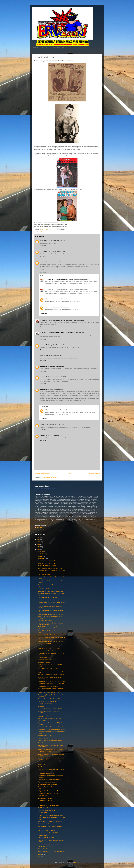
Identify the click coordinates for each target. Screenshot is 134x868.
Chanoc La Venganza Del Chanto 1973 (49, 699)
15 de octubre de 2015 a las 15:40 (80, 279)
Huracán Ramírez (43, 835)
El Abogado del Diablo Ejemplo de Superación (51, 591)
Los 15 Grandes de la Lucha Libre (47, 701)
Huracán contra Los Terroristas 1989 (48, 833)
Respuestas (45, 276)
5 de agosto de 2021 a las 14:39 (55, 425)
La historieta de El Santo (45, 801)
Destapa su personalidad (45, 621)
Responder (43, 246)
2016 (38, 544)
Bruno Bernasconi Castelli (41, 488)
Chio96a (42, 435)
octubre (41, 556)
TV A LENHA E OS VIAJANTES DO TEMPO (57, 279)
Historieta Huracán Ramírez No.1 (47, 830)
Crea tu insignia (52, 488)
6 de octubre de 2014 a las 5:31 (57, 241)
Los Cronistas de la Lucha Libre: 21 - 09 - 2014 (51, 614)
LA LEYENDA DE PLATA (45, 600)
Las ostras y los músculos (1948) (47, 660)
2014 (38, 549)
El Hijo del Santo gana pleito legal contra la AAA (51, 729)
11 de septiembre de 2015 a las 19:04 (57, 262)
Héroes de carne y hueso (45, 736)
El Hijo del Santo (43, 796)
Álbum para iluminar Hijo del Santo (48, 782)
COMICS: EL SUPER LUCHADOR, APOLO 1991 (52, 675)
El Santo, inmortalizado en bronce (47, 784)
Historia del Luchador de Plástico (47, 651)
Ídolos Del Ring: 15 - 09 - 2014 (46, 635)
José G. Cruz (42, 764)
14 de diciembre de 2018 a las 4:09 (56, 377)
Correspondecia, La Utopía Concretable (49, 649)
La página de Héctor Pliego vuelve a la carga (50, 815)
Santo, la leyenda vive (44, 589)
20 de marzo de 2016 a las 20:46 (60, 299)
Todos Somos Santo (44, 738)
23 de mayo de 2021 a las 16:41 (60, 410)
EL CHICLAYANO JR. (44, 662)
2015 (38, 547)
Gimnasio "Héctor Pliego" (45, 824)
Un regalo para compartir (45, 704)
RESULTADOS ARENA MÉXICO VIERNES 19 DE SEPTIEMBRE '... (51, 624)
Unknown (43, 262)
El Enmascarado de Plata (45, 798)
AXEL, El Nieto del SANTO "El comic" (48, 668)
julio (40, 857)
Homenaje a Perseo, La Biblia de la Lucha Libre (51, 684)
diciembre (41, 551)
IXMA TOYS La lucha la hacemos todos (49, 762)
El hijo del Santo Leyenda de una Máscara (50, 791)
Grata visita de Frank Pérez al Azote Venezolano (51, 727)
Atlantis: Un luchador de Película (47, 566)
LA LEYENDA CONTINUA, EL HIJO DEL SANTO (52, 803)
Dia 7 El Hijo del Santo (44, 808)
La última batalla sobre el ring (46, 773)
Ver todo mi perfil (40, 530)
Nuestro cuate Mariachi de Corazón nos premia (51, 851)
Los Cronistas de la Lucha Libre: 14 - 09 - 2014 (51, 641)
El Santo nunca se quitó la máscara (48, 793)
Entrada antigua (94, 474)
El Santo (42, 232)
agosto (40, 854)
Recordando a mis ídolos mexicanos (48, 686)
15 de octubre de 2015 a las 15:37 (75, 320)
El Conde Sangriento (44, 657)
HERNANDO (44, 241)
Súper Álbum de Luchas (45, 644)
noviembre (41, 554)
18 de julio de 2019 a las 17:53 (55, 389)
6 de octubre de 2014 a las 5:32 (57, 251)
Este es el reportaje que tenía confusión (49, 844)
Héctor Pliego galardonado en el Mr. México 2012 (52, 822)
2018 (38, 540)
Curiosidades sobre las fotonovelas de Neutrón (51, 743)
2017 (38, 542)
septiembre (42, 559)
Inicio (69, 474)
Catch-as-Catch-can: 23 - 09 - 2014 (48, 597)
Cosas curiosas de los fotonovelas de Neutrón (51, 740)
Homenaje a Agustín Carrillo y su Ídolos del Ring (51, 681)
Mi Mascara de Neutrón (44, 752)
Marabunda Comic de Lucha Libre (47, 646)
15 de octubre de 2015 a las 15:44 (80, 289)
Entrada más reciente (42, 474)
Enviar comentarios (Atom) (49, 478)
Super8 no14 (42, 706)
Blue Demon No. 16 (43, 813)
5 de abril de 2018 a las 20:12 (54, 356)
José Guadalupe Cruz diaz (45, 767)
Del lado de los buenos (44, 575)
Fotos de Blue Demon (44, 849)
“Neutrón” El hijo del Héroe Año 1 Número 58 (50, 749)
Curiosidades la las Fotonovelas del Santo (50, 780)
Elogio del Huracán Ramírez (46, 838)
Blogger (76, 862)
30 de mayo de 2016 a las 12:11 (55, 345)
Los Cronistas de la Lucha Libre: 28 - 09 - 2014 (51, 568)
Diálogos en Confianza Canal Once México (50, 709)
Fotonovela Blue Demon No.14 (47, 810)
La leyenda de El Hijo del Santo (47, 561)
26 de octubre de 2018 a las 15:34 (56, 366)
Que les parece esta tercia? (46, 846)
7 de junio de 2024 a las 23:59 (54, 435)
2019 (38, 537)
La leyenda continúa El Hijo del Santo (48, 805)
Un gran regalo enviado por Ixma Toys (48, 693)
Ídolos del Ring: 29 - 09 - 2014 (46, 563)
